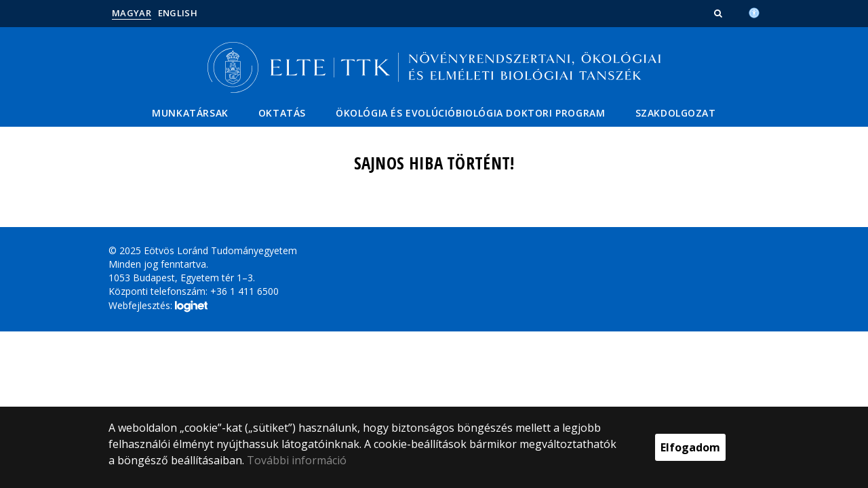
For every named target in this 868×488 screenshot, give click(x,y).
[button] (719, 13)
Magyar (132, 13)
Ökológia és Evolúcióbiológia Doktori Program (470, 113)
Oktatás (282, 113)
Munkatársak (190, 113)
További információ (297, 460)
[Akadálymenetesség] (754, 12)
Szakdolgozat (676, 113)
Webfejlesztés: (158, 306)
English (178, 13)
